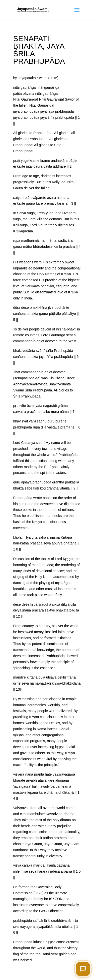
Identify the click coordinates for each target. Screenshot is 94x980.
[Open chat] (83, 969)
